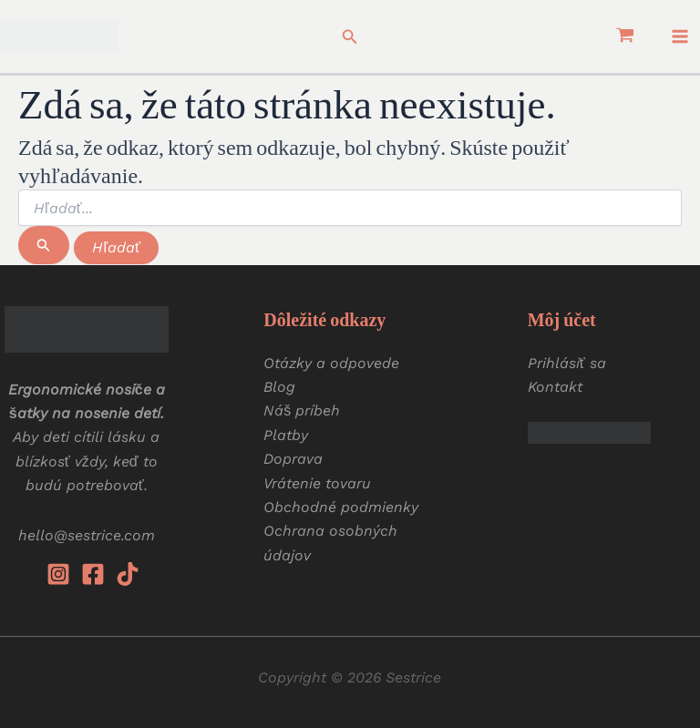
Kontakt (555, 387)
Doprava (293, 459)
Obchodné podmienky (341, 507)
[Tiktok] (128, 574)
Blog (279, 387)
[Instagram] (58, 574)
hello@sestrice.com (87, 535)
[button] (350, 37)
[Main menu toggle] (680, 36)
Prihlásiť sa (567, 363)
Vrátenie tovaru (317, 483)
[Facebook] (93, 574)
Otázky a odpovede (331, 363)
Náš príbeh (302, 410)
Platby (286, 435)
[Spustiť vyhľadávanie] (44, 245)
